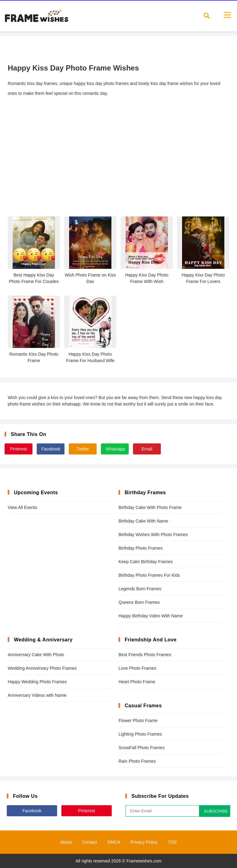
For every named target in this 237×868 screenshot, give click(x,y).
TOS (172, 842)
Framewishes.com (144, 861)
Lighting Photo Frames (140, 734)
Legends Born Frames (140, 589)
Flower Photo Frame (138, 721)
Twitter (83, 449)
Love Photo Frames (137, 668)
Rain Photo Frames (137, 761)
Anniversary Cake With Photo (36, 655)
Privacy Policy (144, 842)
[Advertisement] (118, 164)
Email (147, 449)
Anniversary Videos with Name (37, 695)
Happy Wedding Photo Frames (37, 682)
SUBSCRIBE (216, 811)
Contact (89, 842)
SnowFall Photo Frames (141, 748)
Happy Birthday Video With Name (151, 616)
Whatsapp (115, 449)
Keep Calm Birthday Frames (146, 562)
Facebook (51, 449)
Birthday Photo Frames (141, 548)
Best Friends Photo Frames (145, 655)
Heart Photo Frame (137, 682)
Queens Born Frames (139, 602)
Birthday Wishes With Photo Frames (153, 535)
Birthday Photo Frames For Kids (149, 575)
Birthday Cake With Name (143, 521)
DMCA (114, 842)
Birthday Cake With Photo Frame (150, 507)
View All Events (22, 507)
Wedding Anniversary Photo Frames (42, 668)
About (66, 842)
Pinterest (18, 449)
